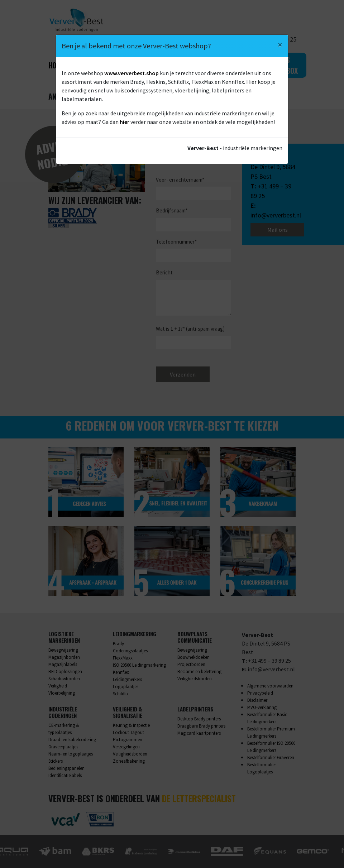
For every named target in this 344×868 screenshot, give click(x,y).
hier (125, 122)
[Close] (280, 45)
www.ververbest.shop (132, 73)
